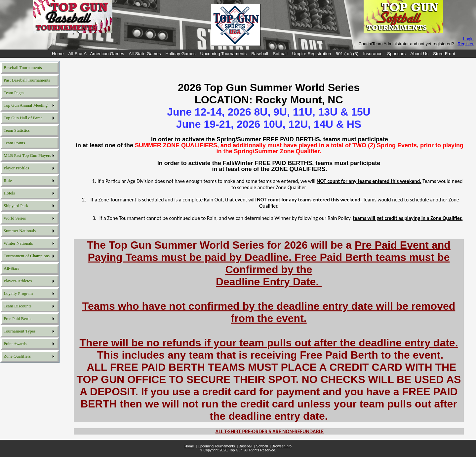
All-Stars (11, 268)
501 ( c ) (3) (347, 54)
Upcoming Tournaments (224, 54)
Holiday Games (180, 54)
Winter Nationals (18, 243)
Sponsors (396, 54)
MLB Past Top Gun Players (27, 155)
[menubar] (254, 54)
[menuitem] (58, 54)
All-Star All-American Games (96, 54)
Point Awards (15, 344)
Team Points (14, 143)
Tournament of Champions (27, 256)
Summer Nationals (20, 231)
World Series (15, 218)
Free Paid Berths (18, 318)
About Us (419, 54)
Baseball (260, 54)
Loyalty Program (18, 293)
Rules (9, 180)
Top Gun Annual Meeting (26, 105)
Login (468, 39)
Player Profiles (16, 168)
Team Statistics (17, 130)
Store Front (444, 54)
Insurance (373, 54)
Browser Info (282, 446)
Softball (280, 54)
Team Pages (14, 93)
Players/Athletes (18, 281)
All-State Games (145, 54)
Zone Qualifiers (17, 356)
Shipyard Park (16, 206)
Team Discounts (18, 306)
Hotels (9, 193)
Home (58, 54)
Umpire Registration (312, 54)
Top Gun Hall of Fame (23, 118)
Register (465, 44)
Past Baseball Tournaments (27, 80)
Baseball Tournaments (23, 68)
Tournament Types (20, 331)
